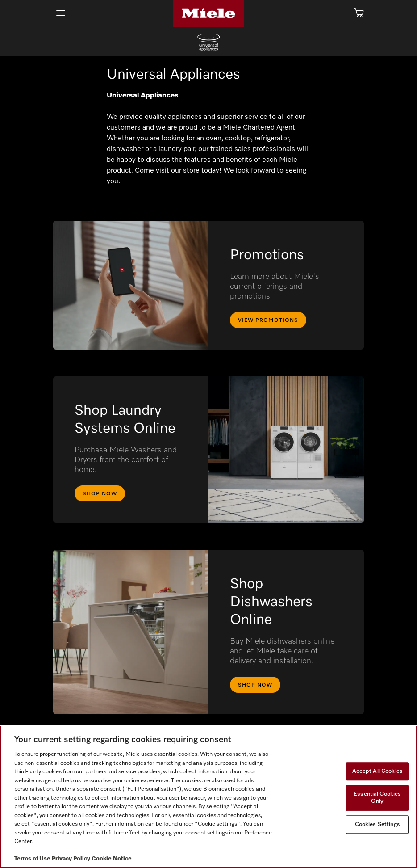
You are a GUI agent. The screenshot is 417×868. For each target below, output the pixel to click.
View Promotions (268, 320)
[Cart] (359, 13)
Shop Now (100, 494)
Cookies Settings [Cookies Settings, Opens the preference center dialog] (377, 824)
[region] (208, 797)
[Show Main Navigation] (61, 13)
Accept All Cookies (377, 771)
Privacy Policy (71, 859)
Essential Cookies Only (377, 798)
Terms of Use (32, 859)
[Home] (208, 13)
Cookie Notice (112, 859)
